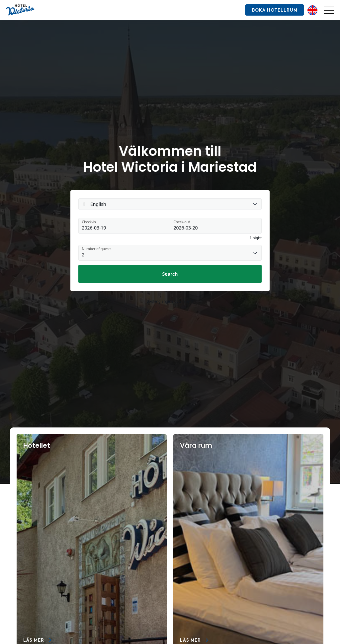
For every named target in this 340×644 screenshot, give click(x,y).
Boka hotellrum (274, 10)
